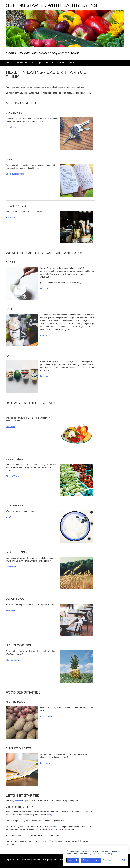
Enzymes (63, 63)
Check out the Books (15, 174)
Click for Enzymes (14, 660)
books (55, 826)
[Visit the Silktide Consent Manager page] (124, 860)
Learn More (11, 127)
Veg (33, 63)
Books (72, 63)
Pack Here (10, 610)
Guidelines (18, 63)
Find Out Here (46, 716)
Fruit (27, 63)
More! (8, 517)
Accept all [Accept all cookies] (73, 860)
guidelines (17, 800)
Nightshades (43, 63)
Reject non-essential (91, 860)
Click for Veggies (13, 476)
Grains (54, 63)
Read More (45, 335)
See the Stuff (11, 218)
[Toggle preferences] (108, 860)
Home (8, 63)
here (49, 815)
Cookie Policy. (107, 854)
